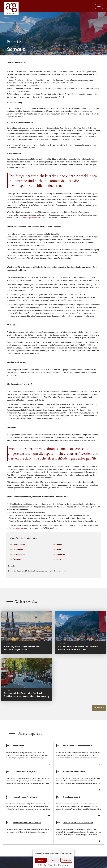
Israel (59, 550)
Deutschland (18, 550)
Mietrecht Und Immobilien (75, 771)
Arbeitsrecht (18, 746)
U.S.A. (59, 560)
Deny (53, 860)
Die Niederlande (19, 555)
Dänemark (61, 555)
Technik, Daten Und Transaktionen (78, 823)
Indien (59, 545)
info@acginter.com (30, 218)
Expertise (17, 62)
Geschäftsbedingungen (62, 865)
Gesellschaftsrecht (71, 797)
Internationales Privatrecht (25, 797)
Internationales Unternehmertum (78, 746)
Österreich (17, 560)
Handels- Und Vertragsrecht (25, 771)
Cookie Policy (42, 865)
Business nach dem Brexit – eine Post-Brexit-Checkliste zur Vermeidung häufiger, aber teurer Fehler (25, 696)
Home (9, 62)
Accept (41, 860)
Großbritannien (19, 545)
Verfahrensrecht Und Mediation (27, 823)
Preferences (66, 860)
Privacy (50, 865)
